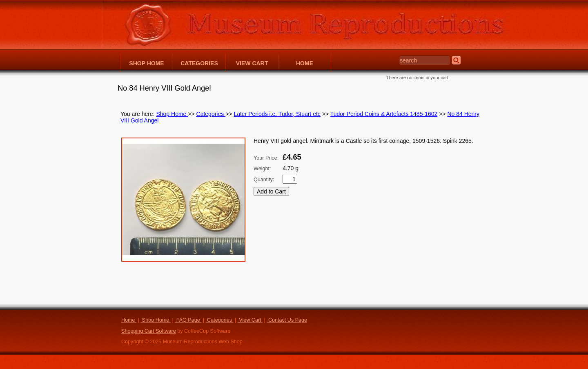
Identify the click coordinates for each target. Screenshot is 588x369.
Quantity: (264, 180)
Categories (211, 114)
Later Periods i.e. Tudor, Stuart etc (277, 114)
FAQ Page (188, 320)
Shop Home (172, 114)
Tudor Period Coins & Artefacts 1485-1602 (384, 114)
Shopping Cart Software (149, 331)
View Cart (250, 320)
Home (129, 320)
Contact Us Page (287, 320)
